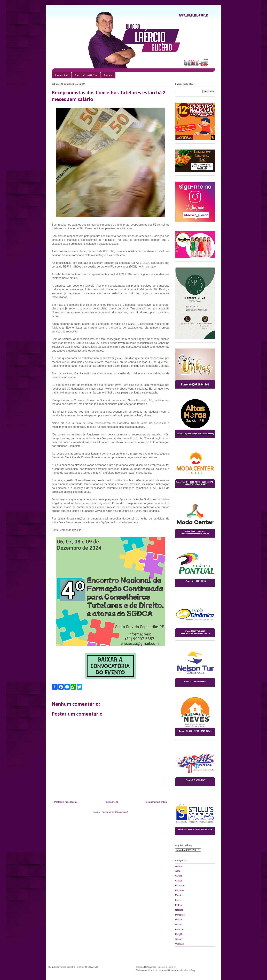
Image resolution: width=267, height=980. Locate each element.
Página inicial (62, 75)
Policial (179, 920)
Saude (178, 939)
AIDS (178, 871)
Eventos (179, 895)
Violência (180, 944)
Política (179, 925)
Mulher (179, 905)
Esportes (180, 890)
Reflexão (180, 929)
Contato (108, 75)
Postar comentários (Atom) (115, 812)
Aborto (178, 866)
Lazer (178, 900)
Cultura (179, 876)
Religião (179, 934)
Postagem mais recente (66, 802)
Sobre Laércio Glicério (86, 75)
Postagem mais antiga (156, 802)
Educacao (180, 885)
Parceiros (180, 915)
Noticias (179, 910)
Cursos (179, 881)
